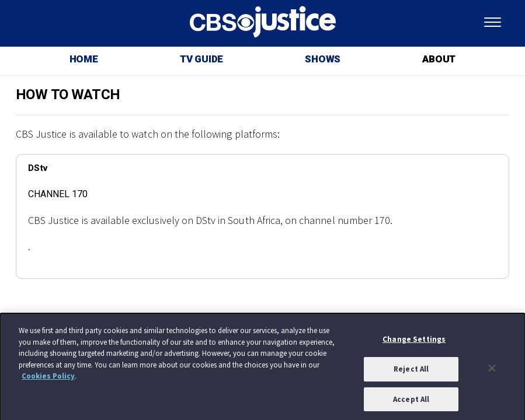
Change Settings (414, 342)
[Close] (492, 370)
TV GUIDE (201, 59)
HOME (84, 59)
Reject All (411, 371)
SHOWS (323, 59)
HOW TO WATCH (68, 95)
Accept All (411, 402)
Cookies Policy (48, 378)
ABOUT (439, 59)
